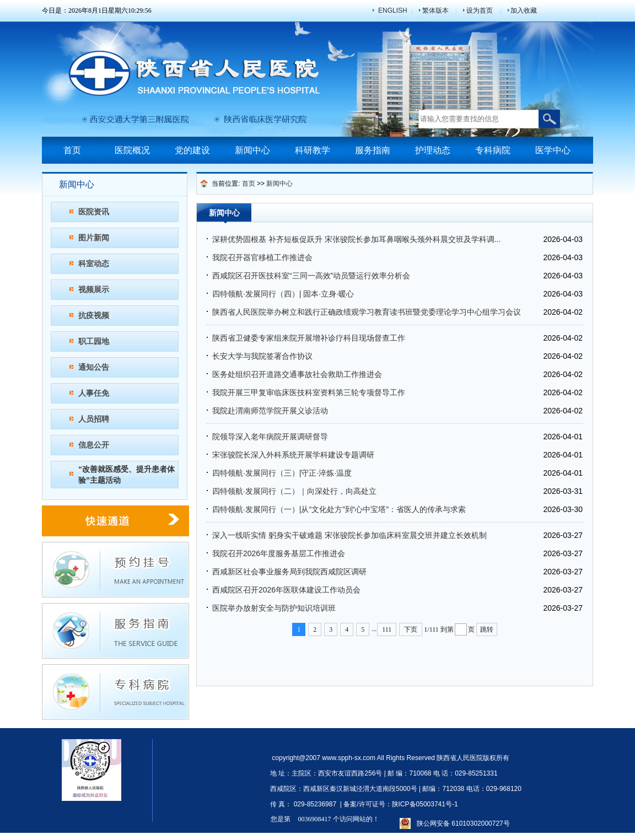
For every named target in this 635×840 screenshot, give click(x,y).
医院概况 (132, 150)
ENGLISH (393, 10)
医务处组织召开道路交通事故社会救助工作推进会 (297, 374)
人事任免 (94, 393)
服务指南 (373, 150)
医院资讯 (94, 212)
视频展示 (94, 289)
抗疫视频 (94, 315)
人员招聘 (94, 419)
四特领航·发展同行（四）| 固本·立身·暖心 (283, 294)
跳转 (487, 629)
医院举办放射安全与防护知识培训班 (274, 608)
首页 (72, 150)
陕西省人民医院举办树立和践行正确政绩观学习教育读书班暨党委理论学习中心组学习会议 (367, 312)
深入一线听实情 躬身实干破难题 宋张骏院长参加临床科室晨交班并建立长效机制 (349, 535)
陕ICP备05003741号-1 (425, 804)
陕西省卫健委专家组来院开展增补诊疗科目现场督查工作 (309, 338)
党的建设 (192, 150)
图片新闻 (94, 238)
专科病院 (493, 150)
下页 (411, 629)
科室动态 (94, 263)
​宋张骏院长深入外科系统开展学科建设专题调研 (293, 455)
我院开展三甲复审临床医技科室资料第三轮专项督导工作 (309, 392)
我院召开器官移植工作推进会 (262, 257)
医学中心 (553, 150)
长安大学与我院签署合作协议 (262, 356)
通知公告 (94, 367)
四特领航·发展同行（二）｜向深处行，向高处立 (294, 491)
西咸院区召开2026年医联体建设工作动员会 (286, 590)
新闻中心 (252, 150)
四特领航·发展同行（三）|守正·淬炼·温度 (282, 473)
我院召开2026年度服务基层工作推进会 (279, 553)
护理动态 (433, 150)
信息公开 (94, 445)
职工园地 (94, 341)
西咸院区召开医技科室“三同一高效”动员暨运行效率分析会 (311, 276)
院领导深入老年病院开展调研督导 (270, 437)
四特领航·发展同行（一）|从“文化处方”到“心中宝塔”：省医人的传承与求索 (339, 509)
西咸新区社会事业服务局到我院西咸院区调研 (289, 572)
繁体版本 (435, 10)
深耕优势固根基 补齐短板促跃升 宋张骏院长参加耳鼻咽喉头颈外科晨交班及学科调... (356, 239)
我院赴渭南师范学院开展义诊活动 (270, 411)
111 (387, 629)
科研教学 (313, 150)
